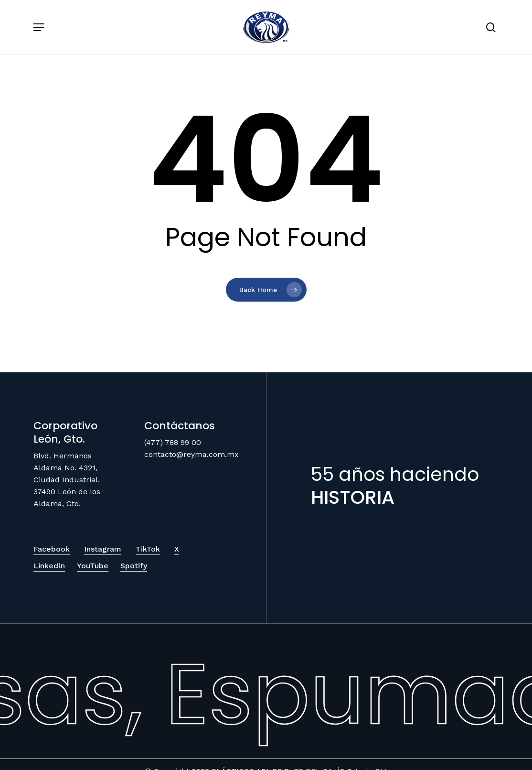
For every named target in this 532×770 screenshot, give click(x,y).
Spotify (134, 566)
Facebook (52, 549)
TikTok (148, 549)
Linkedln (49, 566)
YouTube (93, 566)
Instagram (103, 549)
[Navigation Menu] (39, 27)
